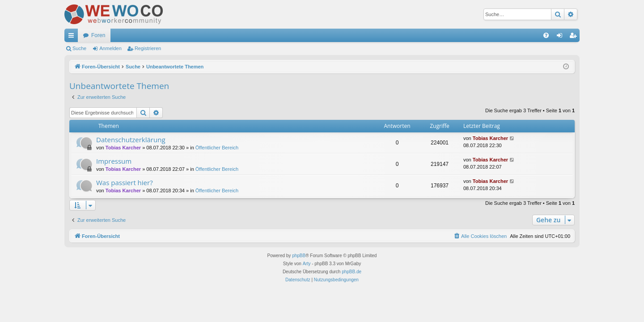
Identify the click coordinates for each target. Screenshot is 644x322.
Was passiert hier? (125, 182)
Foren (98, 35)
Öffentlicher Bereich (217, 148)
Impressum (114, 161)
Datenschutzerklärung (131, 140)
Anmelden (110, 48)
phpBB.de (352, 272)
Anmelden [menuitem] (561, 37)
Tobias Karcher (123, 148)
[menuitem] (546, 35)
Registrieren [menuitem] (575, 37)
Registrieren (148, 48)
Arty (307, 264)
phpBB (299, 256)
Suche (79, 48)
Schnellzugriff (73, 37)
